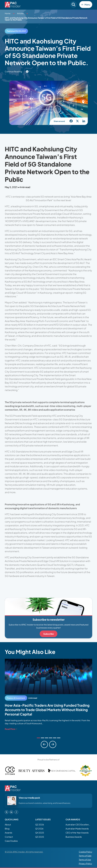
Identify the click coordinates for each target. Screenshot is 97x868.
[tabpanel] (48, 695)
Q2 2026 (40, 825)
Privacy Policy (85, 864)
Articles (20, 13)
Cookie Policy (86, 852)
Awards (8, 833)
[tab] (38, 738)
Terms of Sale (85, 856)
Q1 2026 (39, 829)
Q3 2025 (40, 837)
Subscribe (48, 634)
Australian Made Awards (77, 829)
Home (8, 13)
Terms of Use (85, 860)
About (8, 825)
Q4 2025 (40, 833)
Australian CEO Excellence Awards (78, 825)
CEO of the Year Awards (77, 833)
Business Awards (74, 837)
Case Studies (11, 841)
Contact (9, 837)
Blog (7, 829)
